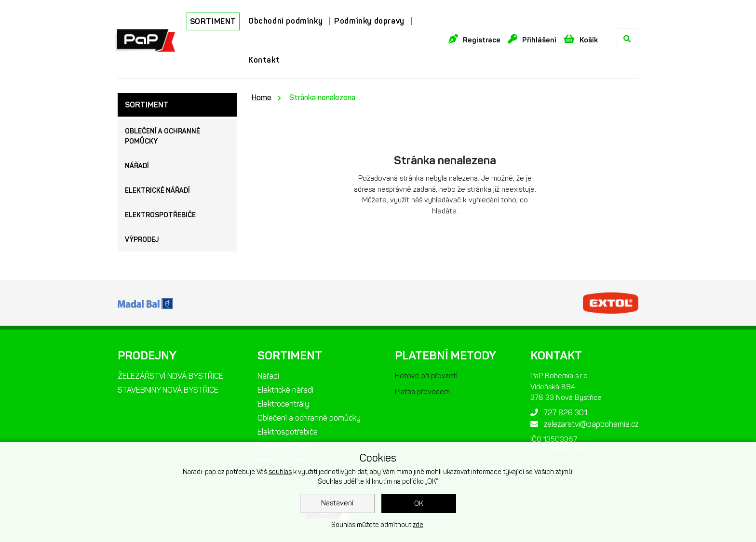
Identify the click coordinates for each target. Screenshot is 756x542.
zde (418, 525)
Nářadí (137, 166)
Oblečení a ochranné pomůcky (162, 136)
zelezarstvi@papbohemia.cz (584, 424)
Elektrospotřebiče (160, 215)
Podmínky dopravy (369, 21)
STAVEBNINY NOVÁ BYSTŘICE (168, 390)
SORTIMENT (213, 21)
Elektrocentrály (283, 404)
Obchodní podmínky (285, 21)
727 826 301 (559, 413)
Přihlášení (532, 39)
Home (262, 98)
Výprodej (142, 240)
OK (419, 503)
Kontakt (264, 60)
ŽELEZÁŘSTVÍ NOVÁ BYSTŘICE (170, 376)
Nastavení (337, 503)
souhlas (280, 472)
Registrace (474, 39)
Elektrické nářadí (157, 191)
